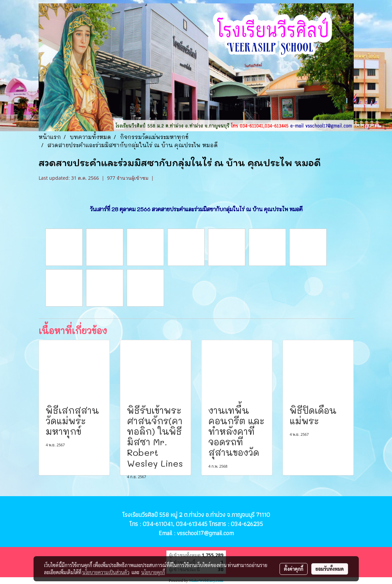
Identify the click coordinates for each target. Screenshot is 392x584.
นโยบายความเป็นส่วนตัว (106, 572)
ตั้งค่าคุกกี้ (294, 569)
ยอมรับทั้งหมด (330, 569)
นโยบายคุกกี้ (153, 572)
